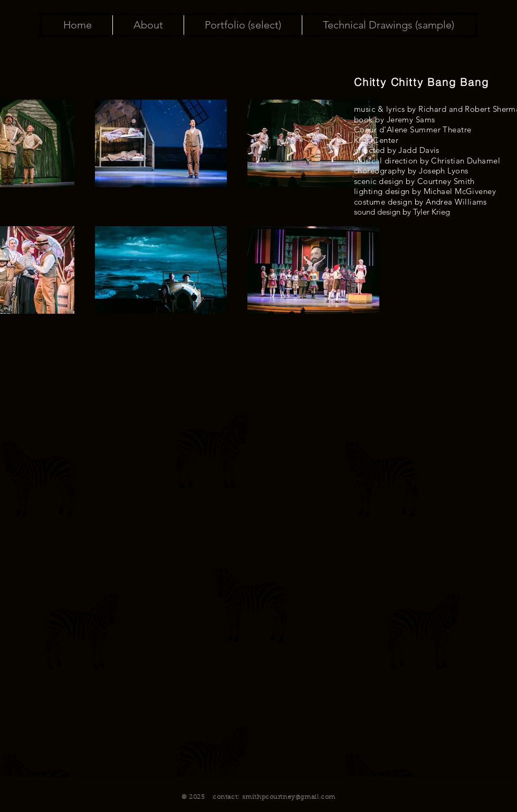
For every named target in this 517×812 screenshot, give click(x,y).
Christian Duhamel (466, 161)
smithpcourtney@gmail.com (289, 797)
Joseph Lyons (443, 171)
